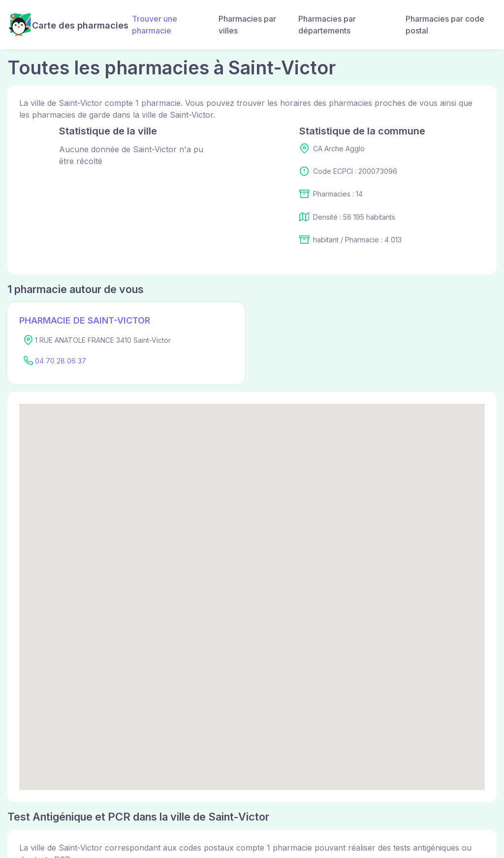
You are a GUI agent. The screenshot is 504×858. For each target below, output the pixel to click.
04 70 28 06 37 (61, 361)
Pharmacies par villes (247, 25)
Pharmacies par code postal (445, 25)
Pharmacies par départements (327, 25)
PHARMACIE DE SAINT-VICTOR (85, 320)
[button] (252, 588)
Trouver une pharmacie (155, 25)
